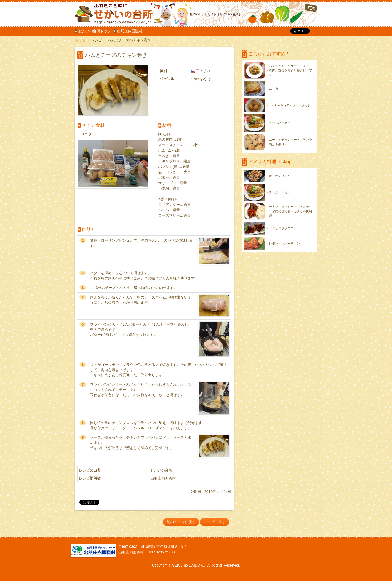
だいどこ (109, 13)
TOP (283, 14)
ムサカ (274, 89)
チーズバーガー (280, 123)
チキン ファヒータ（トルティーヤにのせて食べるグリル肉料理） (291, 211)
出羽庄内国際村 (130, 31)
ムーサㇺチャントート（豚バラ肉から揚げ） (291, 142)
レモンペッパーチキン (284, 244)
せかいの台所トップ (95, 31)
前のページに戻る (181, 522)
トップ (80, 40)
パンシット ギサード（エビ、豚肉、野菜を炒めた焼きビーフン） (291, 70)
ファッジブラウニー (283, 228)
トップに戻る (214, 522)
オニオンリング (280, 176)
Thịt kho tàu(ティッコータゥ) (289, 105)
